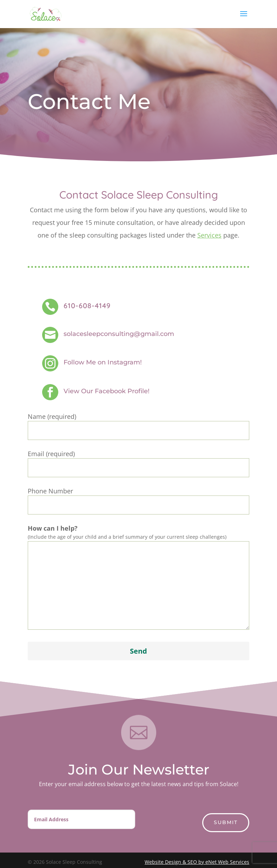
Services (209, 235)
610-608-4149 (87, 306)
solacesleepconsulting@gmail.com (119, 334)
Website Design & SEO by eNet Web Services (197, 862)
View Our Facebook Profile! (107, 391)
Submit (226, 822)
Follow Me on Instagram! (103, 362)
